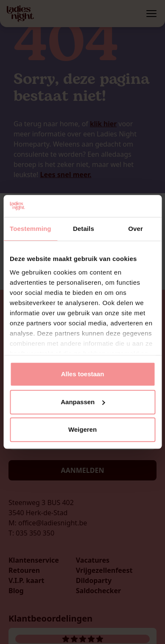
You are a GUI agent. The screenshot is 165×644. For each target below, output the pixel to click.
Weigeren (82, 430)
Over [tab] (136, 229)
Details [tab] (84, 229)
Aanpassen (83, 402)
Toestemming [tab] (31, 229)
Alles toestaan (83, 374)
